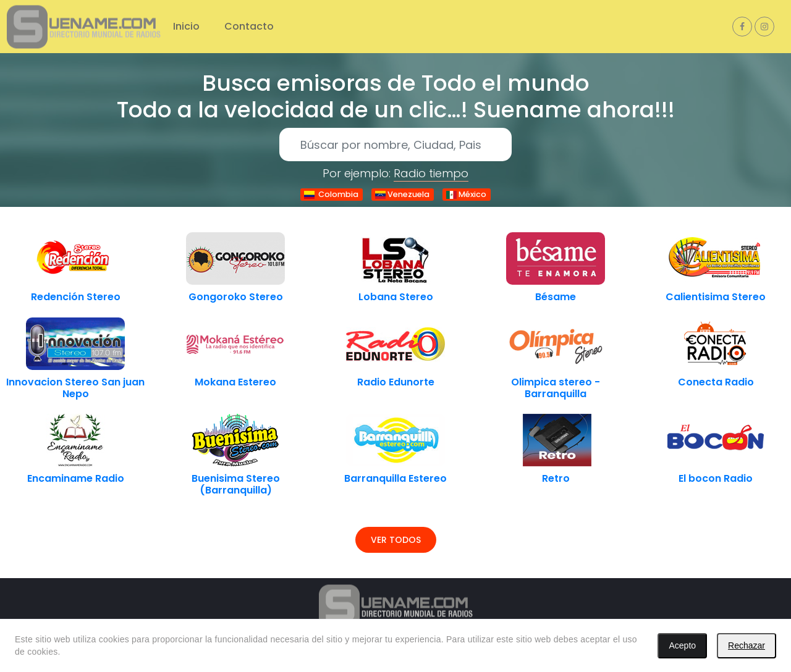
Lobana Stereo (396, 297)
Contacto (249, 26)
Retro (556, 478)
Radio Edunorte (396, 382)
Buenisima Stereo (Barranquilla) (236, 484)
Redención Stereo (76, 297)
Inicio (186, 26)
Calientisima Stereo (716, 297)
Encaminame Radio (76, 478)
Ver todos (396, 540)
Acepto (682, 645)
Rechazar (747, 645)
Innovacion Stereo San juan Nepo (75, 388)
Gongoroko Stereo (236, 297)
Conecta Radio (716, 382)
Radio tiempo (431, 173)
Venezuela (402, 194)
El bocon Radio (716, 478)
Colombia (331, 194)
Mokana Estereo (235, 382)
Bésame (556, 297)
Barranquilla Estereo (395, 478)
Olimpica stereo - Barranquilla (556, 388)
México (466, 194)
